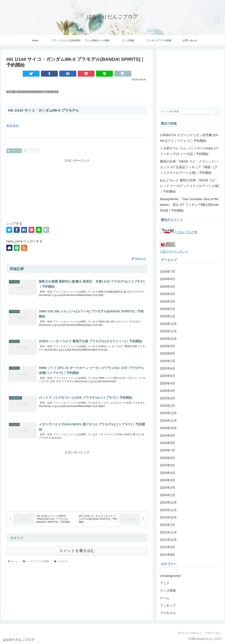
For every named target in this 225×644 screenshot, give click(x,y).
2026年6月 (168, 279)
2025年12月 (168, 324)
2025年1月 (168, 406)
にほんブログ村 (179, 232)
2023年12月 (168, 503)
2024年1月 (168, 495)
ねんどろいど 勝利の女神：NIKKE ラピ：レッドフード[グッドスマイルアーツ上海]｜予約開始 (189, 186)
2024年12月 (168, 413)
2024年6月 (168, 458)
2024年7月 (168, 450)
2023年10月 (168, 517)
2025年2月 (168, 398)
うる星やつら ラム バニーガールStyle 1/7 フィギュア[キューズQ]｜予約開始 (189, 151)
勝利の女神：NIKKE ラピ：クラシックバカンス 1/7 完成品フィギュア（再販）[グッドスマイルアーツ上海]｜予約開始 (189, 167)
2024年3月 (168, 480)
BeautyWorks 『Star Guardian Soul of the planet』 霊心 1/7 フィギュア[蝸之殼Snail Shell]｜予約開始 (189, 205)
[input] (190, 111)
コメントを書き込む (77, 551)
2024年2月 (168, 488)
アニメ (165, 583)
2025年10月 (168, 339)
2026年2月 (168, 309)
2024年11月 (168, 421)
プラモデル (14, 151)
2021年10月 (168, 540)
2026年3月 (168, 302)
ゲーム (165, 598)
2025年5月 (168, 376)
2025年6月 (168, 368)
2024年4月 (168, 473)
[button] (217, 112)
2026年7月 (168, 272)
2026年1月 (168, 316)
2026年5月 (168, 287)
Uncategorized (170, 576)
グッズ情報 (168, 591)
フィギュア (168, 606)
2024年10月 (168, 428)
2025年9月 (168, 346)
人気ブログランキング (174, 251)
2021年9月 (168, 547)
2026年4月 (168, 294)
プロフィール (213, 633)
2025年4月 (168, 383)
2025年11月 (168, 331)
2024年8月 (168, 443)
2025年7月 (168, 361)
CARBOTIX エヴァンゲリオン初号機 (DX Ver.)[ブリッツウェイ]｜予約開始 (189, 138)
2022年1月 (168, 525)
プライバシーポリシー (189, 633)
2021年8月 (168, 555)
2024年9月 (168, 436)
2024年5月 (168, 465)
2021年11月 (168, 532)
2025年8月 (168, 354)
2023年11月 (168, 510)
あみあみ (13, 125)
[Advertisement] (77, 188)
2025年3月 (168, 391)
